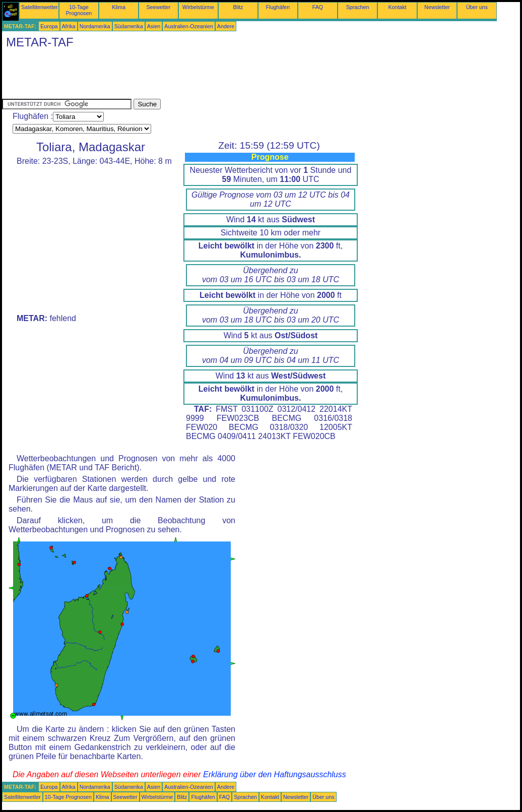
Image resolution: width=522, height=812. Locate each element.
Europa (49, 26)
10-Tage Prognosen (79, 10)
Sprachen (358, 7)
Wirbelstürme (198, 7)
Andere (226, 26)
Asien (154, 26)
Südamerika (129, 26)
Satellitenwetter (40, 7)
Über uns (477, 7)
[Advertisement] (185, 76)
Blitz (238, 7)
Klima (119, 7)
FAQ (318, 7)
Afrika (69, 26)
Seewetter (159, 7)
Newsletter (437, 7)
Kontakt (397, 7)
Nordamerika (95, 26)
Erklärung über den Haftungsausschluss (275, 774)
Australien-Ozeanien (189, 26)
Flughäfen (278, 7)
